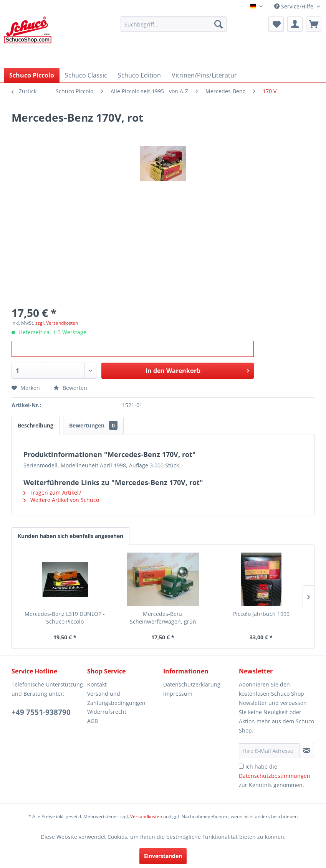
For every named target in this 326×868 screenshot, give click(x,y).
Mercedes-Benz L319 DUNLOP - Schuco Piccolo (65, 618)
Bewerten (70, 388)
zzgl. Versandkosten (57, 323)
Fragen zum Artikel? (52, 493)
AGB (93, 721)
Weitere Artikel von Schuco (61, 500)
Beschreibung (36, 425)
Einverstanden (163, 856)
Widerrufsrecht (107, 712)
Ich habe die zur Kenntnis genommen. (275, 776)
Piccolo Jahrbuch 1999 (261, 614)
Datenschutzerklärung (192, 684)
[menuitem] (174, 24)
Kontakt (97, 684)
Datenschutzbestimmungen (275, 776)
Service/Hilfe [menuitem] (295, 6)
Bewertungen (93, 425)
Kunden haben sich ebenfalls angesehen (70, 536)
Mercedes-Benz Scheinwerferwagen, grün (163, 618)
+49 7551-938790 (41, 712)
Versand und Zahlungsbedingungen (116, 698)
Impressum (178, 694)
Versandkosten (146, 816)
